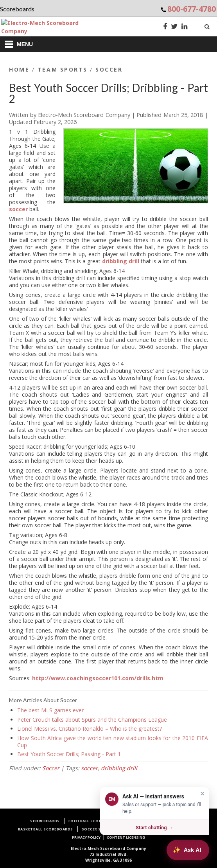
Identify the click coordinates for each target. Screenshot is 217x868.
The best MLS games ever (50, 710)
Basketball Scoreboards (46, 829)
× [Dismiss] (202, 794)
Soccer (109, 69)
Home (19, 69)
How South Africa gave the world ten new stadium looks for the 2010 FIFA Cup (112, 741)
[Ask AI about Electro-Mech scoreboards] (188, 850)
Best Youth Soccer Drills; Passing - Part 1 (69, 754)
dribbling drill (121, 261)
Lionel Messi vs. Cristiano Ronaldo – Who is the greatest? (90, 729)
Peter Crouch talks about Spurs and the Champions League (92, 720)
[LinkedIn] (185, 27)
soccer (18, 209)
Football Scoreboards (94, 821)
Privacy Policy (86, 837)
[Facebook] (165, 27)
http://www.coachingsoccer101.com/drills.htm (98, 678)
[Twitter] (174, 27)
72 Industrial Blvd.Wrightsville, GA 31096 (108, 854)
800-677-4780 (192, 9)
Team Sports (63, 69)
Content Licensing (126, 837)
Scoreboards (45, 821)
